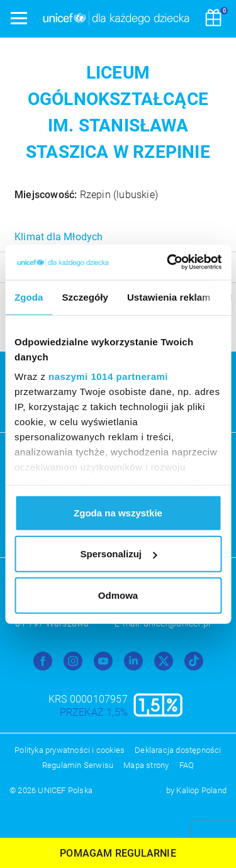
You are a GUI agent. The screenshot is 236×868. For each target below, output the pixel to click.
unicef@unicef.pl (177, 623)
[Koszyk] (213, 19)
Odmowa (118, 595)
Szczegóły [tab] (85, 297)
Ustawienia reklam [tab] (169, 297)
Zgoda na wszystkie (118, 512)
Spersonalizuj (118, 554)
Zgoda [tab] (29, 297)
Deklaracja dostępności (178, 750)
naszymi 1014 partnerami (108, 376)
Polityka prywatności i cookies (70, 750)
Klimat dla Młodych (59, 237)
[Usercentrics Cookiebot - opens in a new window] (168, 262)
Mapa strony (146, 765)
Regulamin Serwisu (78, 765)
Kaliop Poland (201, 790)
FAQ (187, 765)
